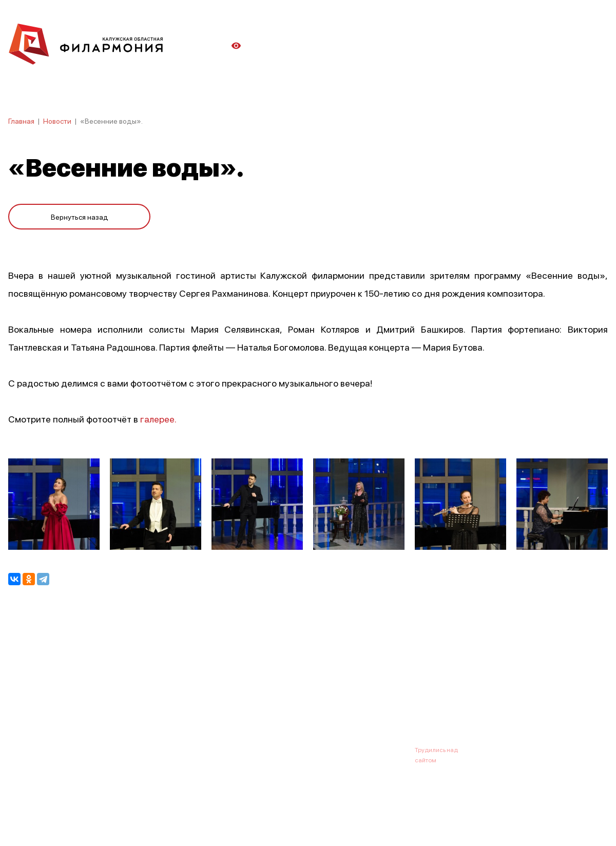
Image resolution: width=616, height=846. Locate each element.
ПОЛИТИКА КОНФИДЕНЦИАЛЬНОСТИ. (65, 811)
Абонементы (184, 699)
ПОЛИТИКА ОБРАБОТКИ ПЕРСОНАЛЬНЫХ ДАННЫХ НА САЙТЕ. (100, 822)
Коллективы (285, 699)
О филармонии (75, 699)
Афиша (20, 699)
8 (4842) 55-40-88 (273, 749)
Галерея (235, 699)
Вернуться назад (80, 217)
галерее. (158, 419)
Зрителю (337, 699)
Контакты (385, 699)
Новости (57, 121)
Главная (21, 121)
